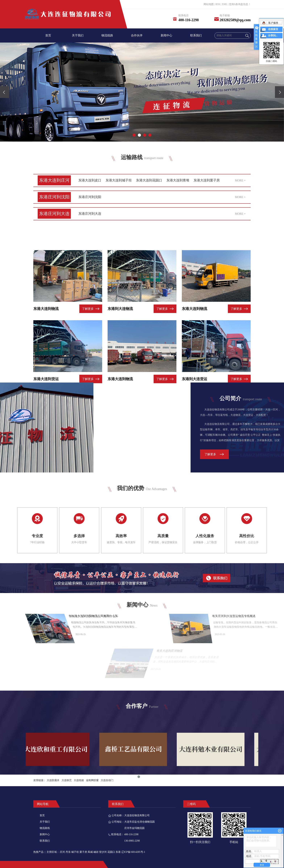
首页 (48, 35)
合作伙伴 (137, 35)
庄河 (62, 852)
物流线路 (107, 35)
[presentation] (5, 92)
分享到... (273, 36)
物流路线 (45, 828)
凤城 (90, 852)
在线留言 (273, 29)
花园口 (111, 852)
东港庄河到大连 (54, 214)
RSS (218, 4)
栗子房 (83, 852)
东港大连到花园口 (149, 180)
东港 (118, 852)
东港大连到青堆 (178, 180)
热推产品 (38, 852)
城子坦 (75, 852)
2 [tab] (145, 805)
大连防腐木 (53, 780)
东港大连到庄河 (54, 180)
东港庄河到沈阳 (54, 197)
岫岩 (96, 852)
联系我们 (196, 35)
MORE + (240, 180)
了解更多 (88, 347)
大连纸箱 (79, 780)
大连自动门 (107, 780)
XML (225, 4)
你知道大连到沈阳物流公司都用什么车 (191, 616)
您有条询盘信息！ (240, 4)
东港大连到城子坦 (119, 180)
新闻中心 (166, 35)
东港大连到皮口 (90, 180)
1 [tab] (139, 805)
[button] (134, 135)
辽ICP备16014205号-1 (133, 852)
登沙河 (103, 852)
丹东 (68, 852)
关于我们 (78, 35)
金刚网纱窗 (92, 780)
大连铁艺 (67, 780)
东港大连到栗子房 (207, 180)
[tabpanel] (220, 778)
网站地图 (209, 4)
